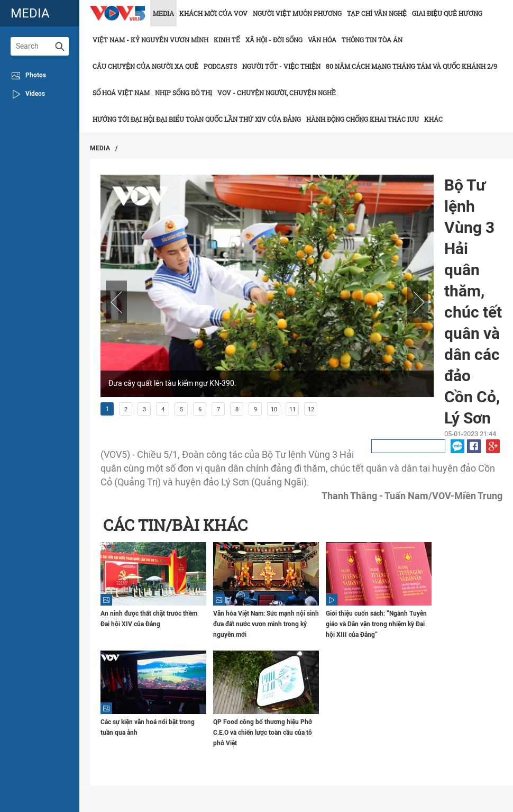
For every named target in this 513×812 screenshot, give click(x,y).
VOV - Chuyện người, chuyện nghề (277, 93)
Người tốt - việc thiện (281, 66)
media (30, 13)
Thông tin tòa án (372, 40)
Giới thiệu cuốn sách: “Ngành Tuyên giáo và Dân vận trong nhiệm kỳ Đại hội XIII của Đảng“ (376, 624)
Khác (433, 119)
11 (292, 409)
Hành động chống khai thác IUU (363, 119)
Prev (116, 302)
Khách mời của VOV (213, 13)
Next (418, 302)
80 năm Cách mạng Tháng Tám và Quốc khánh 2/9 (411, 66)
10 (274, 409)
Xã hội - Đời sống (274, 40)
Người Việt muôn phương (297, 13)
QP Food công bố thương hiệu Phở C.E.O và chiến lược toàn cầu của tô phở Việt (263, 733)
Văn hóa (322, 40)
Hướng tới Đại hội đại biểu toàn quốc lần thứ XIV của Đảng (197, 119)
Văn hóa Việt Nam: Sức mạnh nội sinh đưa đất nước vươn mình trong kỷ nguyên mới (266, 624)
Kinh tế (227, 40)
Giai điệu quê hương (447, 13)
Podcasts (220, 66)
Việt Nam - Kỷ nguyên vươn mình (150, 40)
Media (163, 13)
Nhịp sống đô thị (184, 93)
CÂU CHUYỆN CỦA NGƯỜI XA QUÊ (145, 66)
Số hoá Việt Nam (121, 93)
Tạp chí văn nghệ (377, 13)
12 (311, 409)
